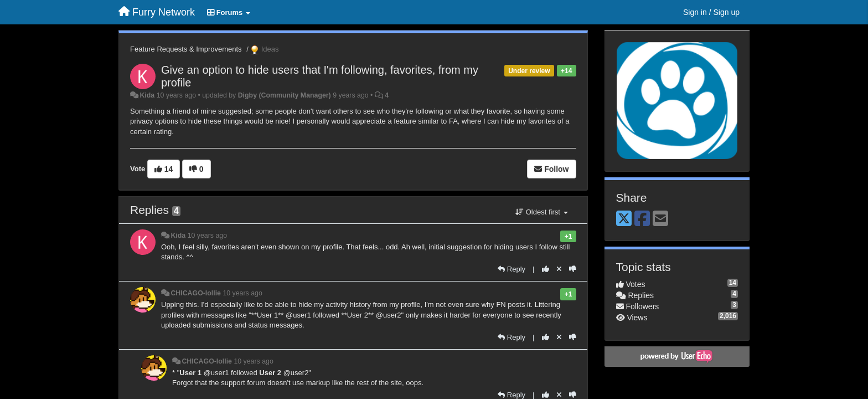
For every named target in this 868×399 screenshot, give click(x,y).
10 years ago (207, 236)
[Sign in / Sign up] (711, 12)
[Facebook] (642, 219)
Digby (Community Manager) (285, 95)
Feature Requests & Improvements (186, 49)
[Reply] (512, 269)
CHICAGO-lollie (196, 293)
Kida (147, 95)
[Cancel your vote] (559, 269)
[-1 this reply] (573, 269)
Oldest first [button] (541, 212)
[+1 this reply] (546, 269)
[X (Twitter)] (624, 219)
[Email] (660, 219)
